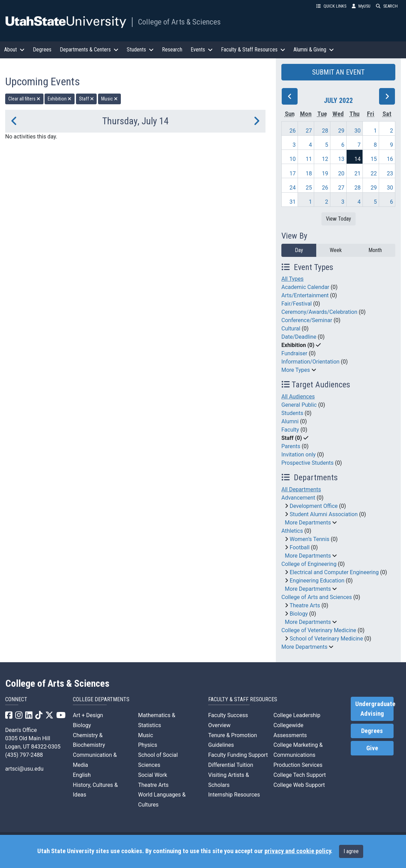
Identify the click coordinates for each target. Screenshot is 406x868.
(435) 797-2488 (24, 755)
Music (146, 735)
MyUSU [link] (361, 6)
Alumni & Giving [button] (314, 50)
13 (341, 159)
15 (374, 159)
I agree (351, 851)
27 (309, 131)
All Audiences (298, 397)
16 (390, 159)
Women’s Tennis (310, 539)
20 (341, 173)
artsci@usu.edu (24, 769)
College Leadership (297, 715)
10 (292, 159)
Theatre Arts (305, 605)
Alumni (290, 421)
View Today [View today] (339, 219)
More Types (296, 370)
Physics (148, 745)
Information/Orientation (310, 362)
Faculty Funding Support (238, 755)
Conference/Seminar (307, 320)
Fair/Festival (297, 304)
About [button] (14, 50)
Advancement (298, 498)
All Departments (301, 489)
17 (292, 173)
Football (300, 547)
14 (357, 159)
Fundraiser (294, 353)
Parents (291, 446)
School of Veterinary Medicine (326, 639)
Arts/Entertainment (305, 295)
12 (325, 159)
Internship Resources (234, 795)
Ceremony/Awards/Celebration (319, 312)
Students (292, 413)
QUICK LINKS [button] (331, 6)
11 (309, 159)
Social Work (153, 775)
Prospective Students (307, 463)
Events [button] (202, 50)
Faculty (290, 430)
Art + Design (88, 715)
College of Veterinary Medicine (319, 630)
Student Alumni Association (324, 514)
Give (372, 748)
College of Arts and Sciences (317, 597)
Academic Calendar (305, 287)
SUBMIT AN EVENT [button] (338, 72)
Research (172, 50)
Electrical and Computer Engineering (334, 572)
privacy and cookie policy (298, 851)
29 (341, 131)
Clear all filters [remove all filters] (24, 99)
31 (292, 202)
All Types (292, 279)
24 (292, 188)
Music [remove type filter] (109, 99)
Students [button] (140, 50)
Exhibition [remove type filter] (60, 99)
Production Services (298, 765)
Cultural (291, 329)
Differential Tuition (231, 765)
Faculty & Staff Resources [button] (253, 50)
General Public (299, 405)
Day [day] (299, 250)
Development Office (314, 506)
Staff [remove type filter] (86, 99)
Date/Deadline (299, 337)
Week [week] (336, 250)
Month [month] (375, 250)
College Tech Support (300, 775)
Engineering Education (317, 581)
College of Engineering (309, 564)
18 (309, 173)
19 (325, 173)
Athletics (292, 531)
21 (357, 173)
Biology (299, 614)
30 (357, 131)
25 (309, 188)
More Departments (308, 523)
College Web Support (299, 785)
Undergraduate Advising (375, 709)
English (82, 775)
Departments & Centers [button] (89, 50)
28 (325, 131)
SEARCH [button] (387, 6)
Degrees (42, 50)
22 (374, 173)
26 (292, 131)
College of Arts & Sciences (179, 22)
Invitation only (298, 455)
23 (390, 173)
